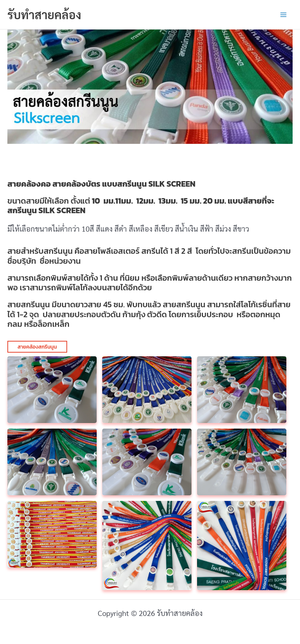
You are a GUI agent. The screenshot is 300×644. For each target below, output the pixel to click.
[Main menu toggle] (283, 15)
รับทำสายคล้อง (44, 14)
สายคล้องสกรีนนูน (37, 347)
